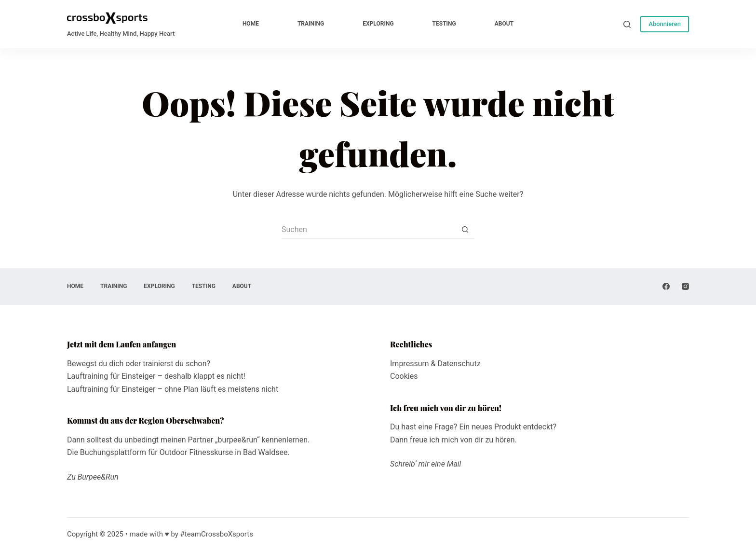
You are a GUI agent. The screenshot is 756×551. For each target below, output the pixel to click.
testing (444, 24)
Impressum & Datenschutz (435, 364)
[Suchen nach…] (368, 230)
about (504, 24)
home (251, 24)
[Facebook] (666, 286)
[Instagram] (685, 286)
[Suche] (627, 24)
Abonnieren (665, 24)
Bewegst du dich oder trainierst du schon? (139, 364)
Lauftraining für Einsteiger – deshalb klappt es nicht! (156, 376)
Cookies (404, 376)
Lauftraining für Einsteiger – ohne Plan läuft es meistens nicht (173, 389)
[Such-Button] (465, 230)
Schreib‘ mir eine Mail (425, 464)
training (311, 24)
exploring (378, 24)
